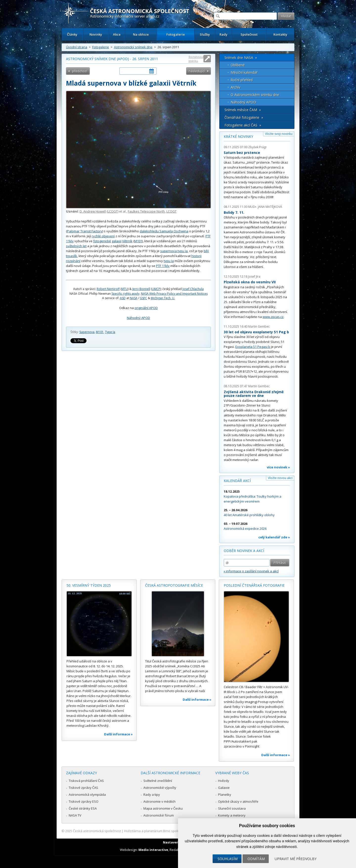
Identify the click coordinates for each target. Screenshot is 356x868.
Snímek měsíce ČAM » (243, 110)
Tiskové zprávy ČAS (83, 788)
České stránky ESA (83, 808)
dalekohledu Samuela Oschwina (164, 231)
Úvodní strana (77, 47)
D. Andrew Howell (93, 211)
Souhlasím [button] (228, 859)
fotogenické (102, 241)
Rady (223, 34)
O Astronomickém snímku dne (255, 95)
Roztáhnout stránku (196, 59)
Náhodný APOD (138, 318)
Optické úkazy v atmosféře (238, 801)
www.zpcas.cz (273, 317)
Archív (235, 87)
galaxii (117, 241)
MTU (125, 289)
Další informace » (118, 734)
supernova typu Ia (174, 251)
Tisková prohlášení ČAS (86, 781)
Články (72, 34)
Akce (117, 34)
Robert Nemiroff (108, 289)
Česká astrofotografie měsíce (174, 585)
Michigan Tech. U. (163, 298)
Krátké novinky (238, 136)
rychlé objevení (103, 236)
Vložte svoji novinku (279, 134)
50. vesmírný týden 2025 (89, 585)
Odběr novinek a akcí (244, 551)
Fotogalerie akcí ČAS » (243, 125)
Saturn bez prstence (242, 153)
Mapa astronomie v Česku (163, 808)
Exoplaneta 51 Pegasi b (253, 347)
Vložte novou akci (280, 478)
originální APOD (146, 308)
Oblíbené (238, 65)
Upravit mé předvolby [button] (296, 859)
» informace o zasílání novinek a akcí (251, 571)
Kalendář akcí (237, 481)
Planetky (225, 795)
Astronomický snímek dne (133, 47)
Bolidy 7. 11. (234, 212)
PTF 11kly (163, 266)
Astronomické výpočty (160, 788)
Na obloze (141, 34)
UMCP (156, 289)
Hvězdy (224, 781)
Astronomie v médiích (159, 801)
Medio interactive (153, 850)
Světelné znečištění (158, 781)
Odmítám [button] (256, 859)
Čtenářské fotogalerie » (244, 117)
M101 (138, 241)
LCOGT (113, 211)
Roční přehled (242, 80)
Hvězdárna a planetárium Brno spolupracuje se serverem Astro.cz (174, 831)
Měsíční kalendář (244, 72)
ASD (123, 298)
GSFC (144, 298)
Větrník (127, 241)
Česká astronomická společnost (97, 831)
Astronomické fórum (159, 815)
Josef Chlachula (193, 289)
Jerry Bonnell (141, 289)
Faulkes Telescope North (146, 211)
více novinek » (278, 467)
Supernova (87, 332)
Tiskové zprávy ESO (84, 801)
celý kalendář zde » (274, 537)
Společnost (249, 34)
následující (197, 71)
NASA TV (75, 815)
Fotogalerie (176, 34)
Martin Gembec (259, 326)
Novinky (96, 34)
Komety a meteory (232, 815)
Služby (205, 34)
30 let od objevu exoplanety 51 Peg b (256, 332)
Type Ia (110, 332)
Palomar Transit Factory (85, 231)
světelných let (76, 246)
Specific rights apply (125, 294)
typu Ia (169, 261)
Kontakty (280, 34)
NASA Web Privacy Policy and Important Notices (174, 294)
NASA (134, 298)
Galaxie (224, 788)
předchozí (80, 71)
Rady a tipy (152, 795)
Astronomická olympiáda (87, 795)
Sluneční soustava (232, 808)
